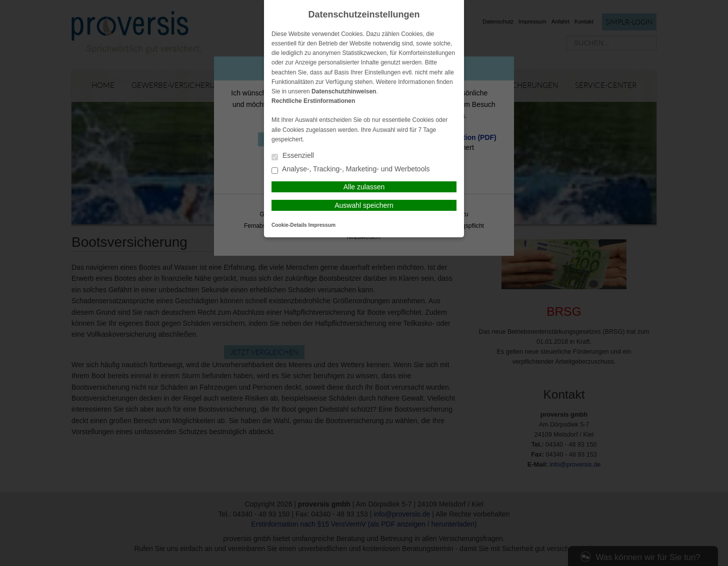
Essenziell (293, 156)
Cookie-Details (289, 225)
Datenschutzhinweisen (344, 91)
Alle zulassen (364, 187)
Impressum (322, 225)
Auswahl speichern (364, 205)
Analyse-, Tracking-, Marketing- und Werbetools (351, 170)
